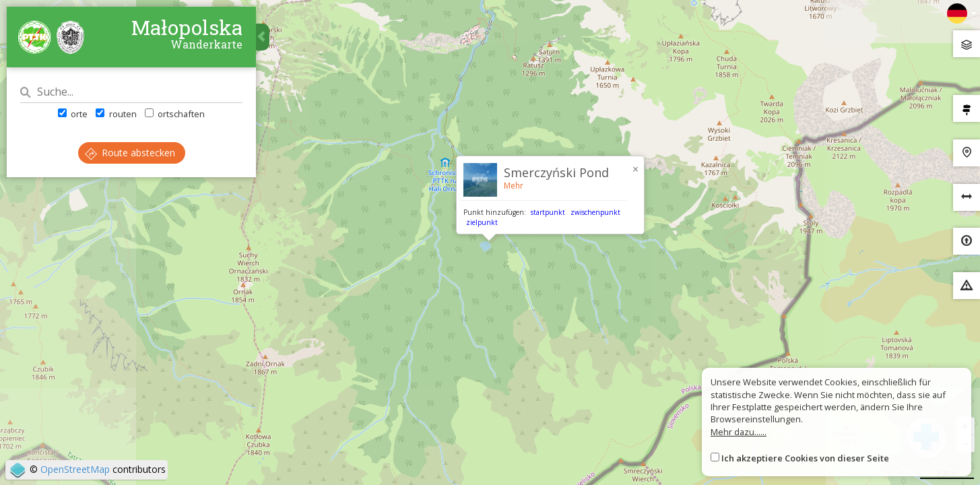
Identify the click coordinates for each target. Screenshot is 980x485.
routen (116, 114)
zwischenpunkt (595, 212)
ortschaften (175, 114)
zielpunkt (482, 222)
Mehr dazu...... (739, 432)
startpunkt (548, 212)
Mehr (514, 186)
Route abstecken (130, 153)
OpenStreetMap (75, 469)
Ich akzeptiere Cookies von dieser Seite (805, 458)
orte (73, 114)
